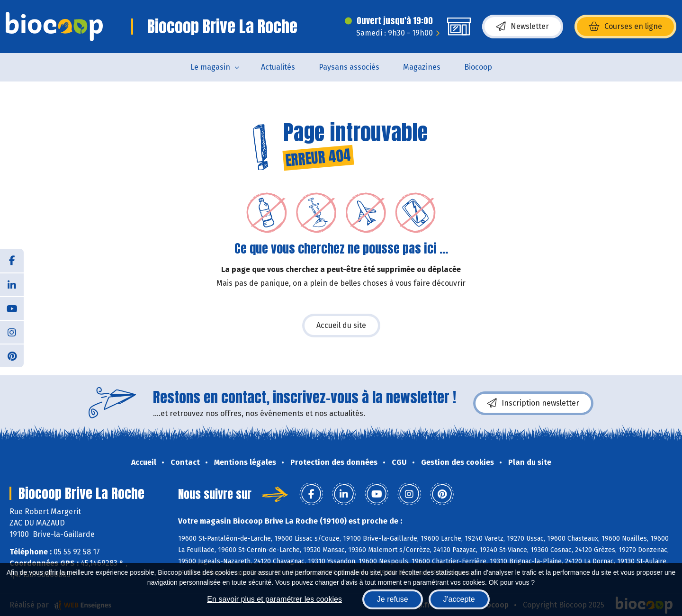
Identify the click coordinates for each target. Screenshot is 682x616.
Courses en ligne (625, 27)
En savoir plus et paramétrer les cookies (274, 599)
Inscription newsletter (533, 403)
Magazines (422, 67)
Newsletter (523, 27)
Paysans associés (349, 67)
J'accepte (459, 599)
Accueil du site (341, 325)
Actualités (278, 67)
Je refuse (393, 599)
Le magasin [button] (210, 67)
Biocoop (478, 67)
